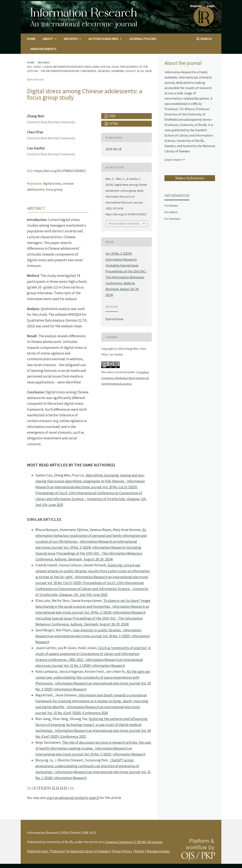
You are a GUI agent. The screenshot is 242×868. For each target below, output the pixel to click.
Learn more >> (175, 160)
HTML (114, 124)
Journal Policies (143, 39)
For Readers (171, 206)
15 (65, 788)
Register (196, 6)
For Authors (171, 212)
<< (29, 788)
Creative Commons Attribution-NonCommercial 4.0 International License (125, 378)
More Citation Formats (124, 223)
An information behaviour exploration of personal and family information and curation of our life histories (91, 536)
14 (61, 788)
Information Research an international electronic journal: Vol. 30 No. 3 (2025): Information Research (93, 636)
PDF (112, 116)
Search (204, 39)
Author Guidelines (104, 39)
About (48, 39)
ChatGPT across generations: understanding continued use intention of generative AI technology (87, 766)
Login (211, 6)
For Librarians (172, 219)
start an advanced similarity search (73, 798)
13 (57, 788)
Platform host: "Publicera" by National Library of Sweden (68, 851)
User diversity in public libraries (97, 630)
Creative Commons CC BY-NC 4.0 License (134, 842)
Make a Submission (190, 178)
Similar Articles (44, 519)
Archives (71, 39)
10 (45, 788)
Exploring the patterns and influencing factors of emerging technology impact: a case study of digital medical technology (91, 725)
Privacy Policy (122, 851)
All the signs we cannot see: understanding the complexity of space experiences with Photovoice (93, 677)
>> (72, 788)
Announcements (43, 49)
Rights (140, 851)
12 (53, 788)
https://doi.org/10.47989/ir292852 (60, 171)
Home (31, 39)
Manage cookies (158, 851)
